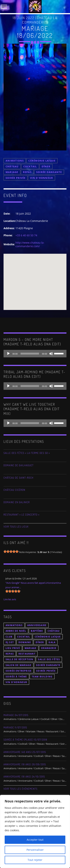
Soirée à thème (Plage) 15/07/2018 (25, 740)
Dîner (46, 166)
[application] (35, 354)
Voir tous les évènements (21, 789)
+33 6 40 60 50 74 (26, 235)
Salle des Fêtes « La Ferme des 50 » (27, 453)
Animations (15, 161)
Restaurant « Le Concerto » (22, 515)
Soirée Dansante (49, 172)
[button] (35, 278)
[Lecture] (8, 354)
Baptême (37, 631)
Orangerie (49, 648)
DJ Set (10, 642)
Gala (52, 642)
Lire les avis (10, 599)
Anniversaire (37, 625)
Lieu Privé (13, 648)
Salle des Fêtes (49, 659)
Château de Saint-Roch (18, 478)
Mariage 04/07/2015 (16, 715)
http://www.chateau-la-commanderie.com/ (30, 244)
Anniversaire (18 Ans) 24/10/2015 (24, 777)
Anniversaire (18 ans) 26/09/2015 (25, 764)
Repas (27, 172)
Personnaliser (35, 850)
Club (9, 637)
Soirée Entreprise (19, 671)
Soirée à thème (16, 677)
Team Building (42, 677)
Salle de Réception (20, 659)
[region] (35, 831)
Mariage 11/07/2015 (15, 728)
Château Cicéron (14, 490)
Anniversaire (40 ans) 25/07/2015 (25, 752)
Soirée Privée (15, 178)
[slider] (30, 354)
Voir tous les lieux (16, 527)
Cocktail (30, 166)
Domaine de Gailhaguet (19, 465)
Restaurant (27, 654)
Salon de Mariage (18, 665)
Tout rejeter (35, 860)
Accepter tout (35, 840)
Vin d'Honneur (42, 178)
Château (12, 166)
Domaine (25, 642)
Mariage (12, 172)
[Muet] (51, 354)
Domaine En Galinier (17, 502)
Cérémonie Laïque (42, 161)
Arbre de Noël (16, 631)
